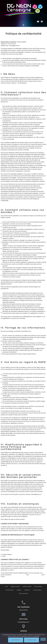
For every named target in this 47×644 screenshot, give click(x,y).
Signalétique (19, 590)
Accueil (6, 586)
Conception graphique (37, 590)
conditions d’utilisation (35, 575)
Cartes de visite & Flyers (23, 593)
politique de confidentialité (19, 575)
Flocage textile (27, 590)
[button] (23, 25)
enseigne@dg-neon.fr (23, 622)
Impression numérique (27, 586)
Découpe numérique (38, 586)
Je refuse (31, 640)
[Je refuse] (43, 639)
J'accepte (16, 640)
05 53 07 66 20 (23, 610)
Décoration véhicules (10, 590)
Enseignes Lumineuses (15, 586)
